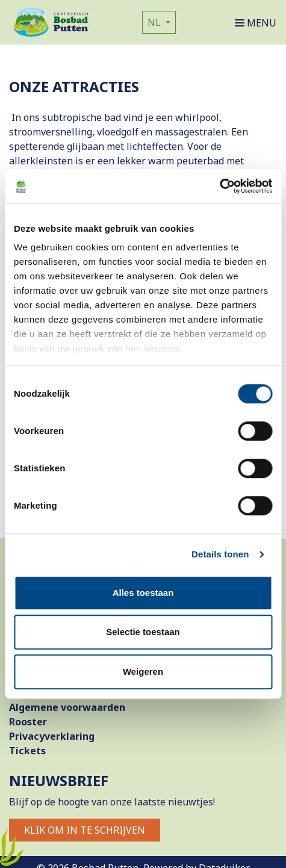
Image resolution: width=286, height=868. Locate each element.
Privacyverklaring (52, 736)
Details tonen (220, 554)
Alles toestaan (143, 593)
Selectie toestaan (143, 632)
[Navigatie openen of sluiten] (258, 22)
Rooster (28, 722)
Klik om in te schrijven (85, 830)
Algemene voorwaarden (67, 707)
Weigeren (143, 671)
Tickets (27, 751)
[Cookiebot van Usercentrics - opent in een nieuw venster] (219, 186)
